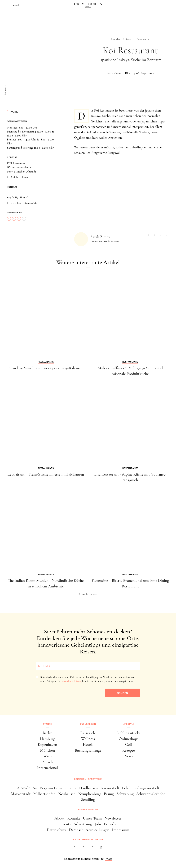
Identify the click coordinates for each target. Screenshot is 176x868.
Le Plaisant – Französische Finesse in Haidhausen (46, 474)
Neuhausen (67, 794)
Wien (47, 756)
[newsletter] (101, 849)
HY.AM (108, 859)
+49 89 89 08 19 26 (17, 197)
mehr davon (90, 594)
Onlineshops (128, 739)
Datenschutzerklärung (71, 681)
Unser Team (92, 818)
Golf (129, 745)
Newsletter (113, 818)
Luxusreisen (88, 724)
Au (35, 788)
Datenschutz (56, 830)
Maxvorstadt (21, 794)
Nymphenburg (90, 794)
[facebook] (75, 849)
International (47, 768)
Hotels (88, 745)
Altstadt (23, 788)
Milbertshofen (44, 794)
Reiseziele (88, 733)
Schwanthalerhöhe (151, 794)
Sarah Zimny (114, 73)
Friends (110, 824)
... (8, 193)
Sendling (88, 800)
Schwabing (125, 794)
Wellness (88, 739)
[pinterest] (92, 849)
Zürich (47, 762)
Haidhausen (88, 788)
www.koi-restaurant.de (24, 203)
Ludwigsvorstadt (146, 788)
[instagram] (84, 849)
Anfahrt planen (19, 177)
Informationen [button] (88, 809)
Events (65, 824)
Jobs (98, 824)
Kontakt (74, 818)
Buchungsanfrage (88, 750)
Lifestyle (128, 724)
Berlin (47, 733)
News (129, 756)
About (59, 818)
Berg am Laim (51, 788)
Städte (47, 724)
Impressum (121, 830)
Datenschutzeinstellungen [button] (89, 830)
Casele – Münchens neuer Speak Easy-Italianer (46, 368)
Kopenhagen (47, 745)
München (47, 750)
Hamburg (48, 739)
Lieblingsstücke (128, 733)
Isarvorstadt (110, 788)
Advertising (83, 824)
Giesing (71, 788)
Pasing (109, 794)
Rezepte (129, 750)
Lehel (126, 788)
